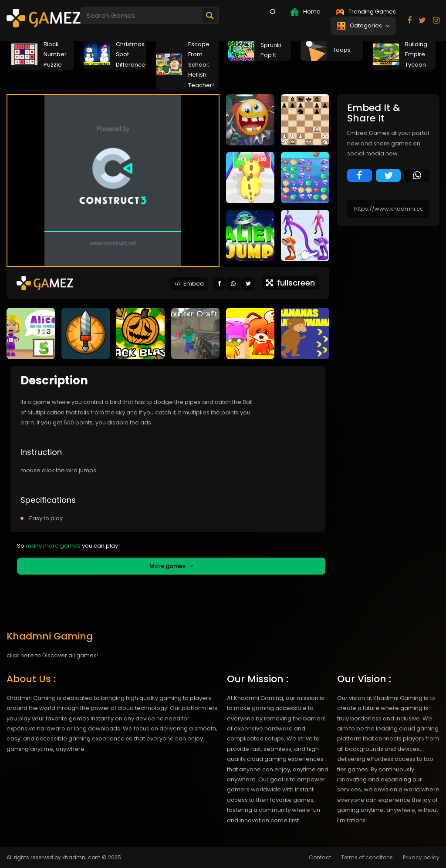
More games (171, 566)
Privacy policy (421, 857)
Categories (363, 26)
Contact (320, 857)
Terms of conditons (367, 857)
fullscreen (291, 283)
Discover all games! (70, 655)
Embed (189, 284)
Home (306, 12)
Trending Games (366, 12)
